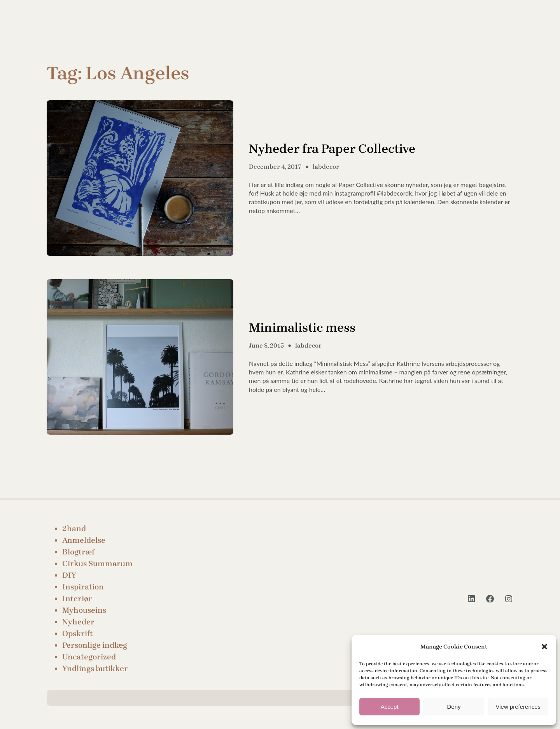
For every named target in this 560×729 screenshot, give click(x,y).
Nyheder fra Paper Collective (332, 149)
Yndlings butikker (95, 669)
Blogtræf (78, 552)
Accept (390, 707)
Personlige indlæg (95, 645)
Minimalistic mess (302, 328)
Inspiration (83, 587)
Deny (454, 707)
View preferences (518, 707)
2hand (74, 529)
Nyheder (78, 622)
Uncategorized (89, 657)
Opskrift (78, 634)
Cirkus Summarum (97, 564)
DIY (69, 575)
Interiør (77, 599)
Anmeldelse (84, 540)
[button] (544, 647)
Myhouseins (84, 610)
